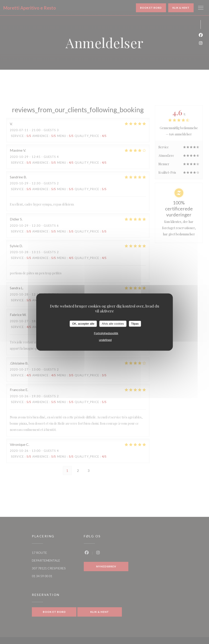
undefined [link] (105, 340)
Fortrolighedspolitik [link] (106, 333)
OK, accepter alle (83, 324)
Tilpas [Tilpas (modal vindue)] (135, 324)
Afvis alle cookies (113, 324)
